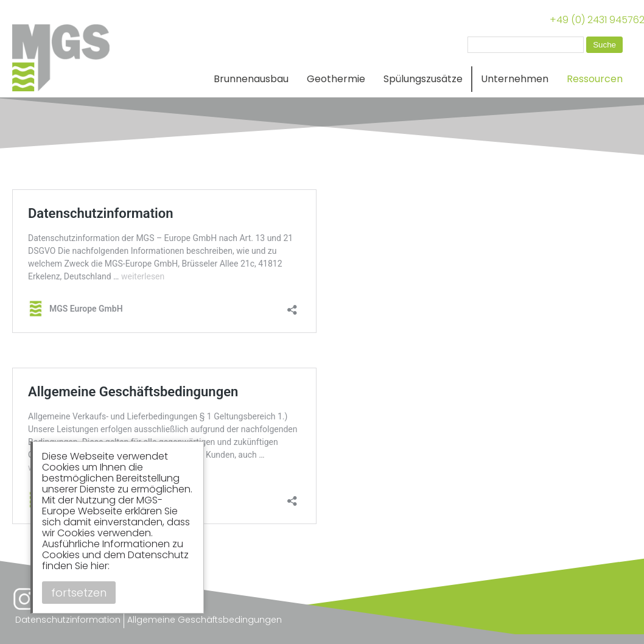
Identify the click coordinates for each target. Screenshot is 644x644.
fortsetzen (79, 593)
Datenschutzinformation (68, 620)
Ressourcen (595, 79)
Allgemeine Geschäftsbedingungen (205, 620)
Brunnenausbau (251, 79)
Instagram (24, 599)
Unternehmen (515, 79)
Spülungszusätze (423, 79)
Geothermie (336, 79)
